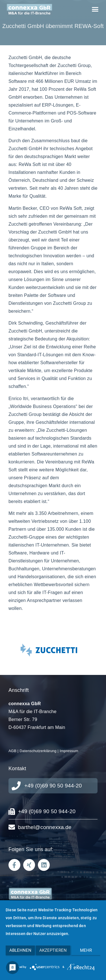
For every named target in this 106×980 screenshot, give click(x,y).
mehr (86, 950)
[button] (95, 9)
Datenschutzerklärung (38, 751)
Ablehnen (20, 950)
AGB (12, 751)
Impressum (69, 751)
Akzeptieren (53, 950)
